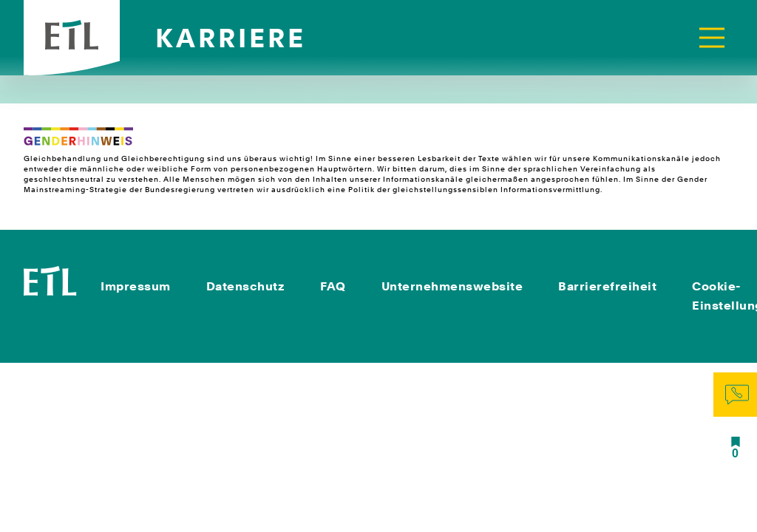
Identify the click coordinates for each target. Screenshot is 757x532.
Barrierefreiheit (607, 286)
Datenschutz (246, 286)
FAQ (333, 286)
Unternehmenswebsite (452, 286)
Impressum (136, 286)
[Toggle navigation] (712, 38)
